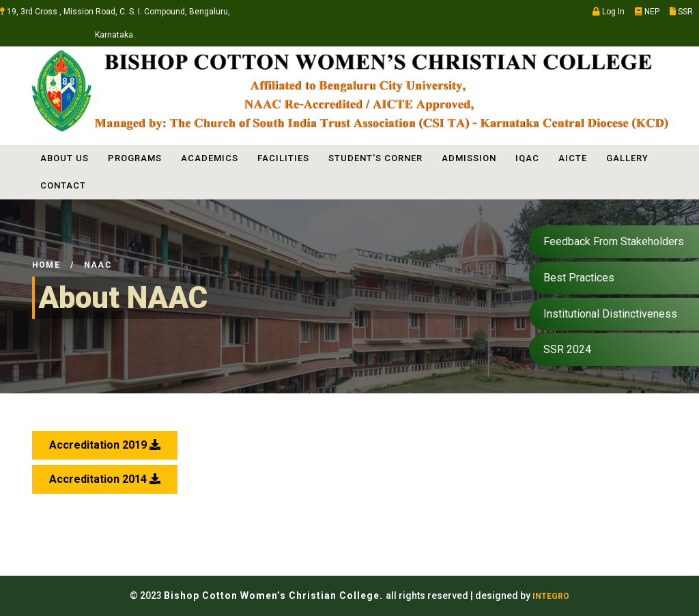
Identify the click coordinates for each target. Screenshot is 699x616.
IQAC (527, 158)
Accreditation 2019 (105, 445)
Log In (609, 12)
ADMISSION (469, 158)
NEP (647, 12)
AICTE (573, 158)
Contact (63, 185)
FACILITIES (283, 158)
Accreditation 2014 (105, 479)
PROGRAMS (135, 158)
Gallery (627, 158)
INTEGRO (551, 596)
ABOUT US (65, 158)
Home (46, 265)
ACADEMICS (210, 158)
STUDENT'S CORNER (375, 158)
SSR (681, 12)
